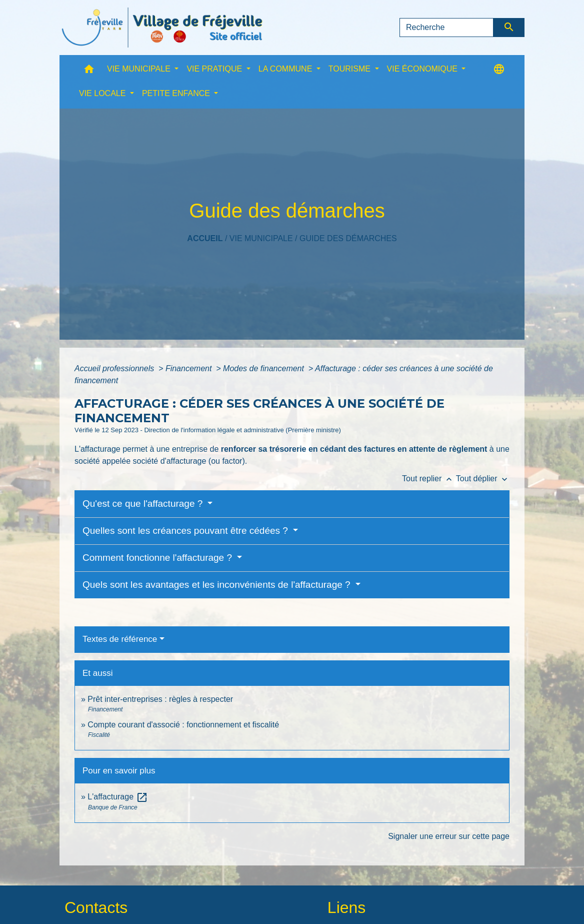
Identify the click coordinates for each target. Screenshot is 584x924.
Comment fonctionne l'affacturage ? (158, 558)
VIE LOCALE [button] (103, 93)
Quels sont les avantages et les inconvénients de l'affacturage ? (218, 585)
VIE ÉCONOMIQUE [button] (423, 69)
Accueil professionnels (115, 368)
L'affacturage (117, 797)
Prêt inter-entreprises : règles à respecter (160, 699)
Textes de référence (120, 639)
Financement (190, 368)
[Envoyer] (509, 28)
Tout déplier (483, 479)
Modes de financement (264, 368)
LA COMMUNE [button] (286, 69)
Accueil (205, 238)
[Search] (446, 28)
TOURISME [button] (351, 69)
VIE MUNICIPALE (261, 238)
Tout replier (429, 479)
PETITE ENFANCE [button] (177, 93)
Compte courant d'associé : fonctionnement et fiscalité (183, 725)
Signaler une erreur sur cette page (449, 836)
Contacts (96, 907)
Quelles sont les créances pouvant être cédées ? (186, 531)
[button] (89, 71)
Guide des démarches (348, 238)
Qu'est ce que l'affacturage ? (144, 504)
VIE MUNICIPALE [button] (140, 69)
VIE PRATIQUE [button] (215, 69)
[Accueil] (162, 28)
